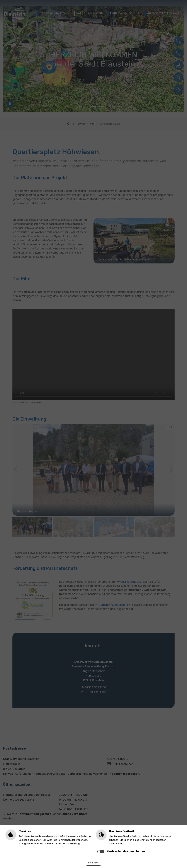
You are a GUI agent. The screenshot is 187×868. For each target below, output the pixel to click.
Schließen (93, 863)
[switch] (101, 852)
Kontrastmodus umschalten (126, 851)
